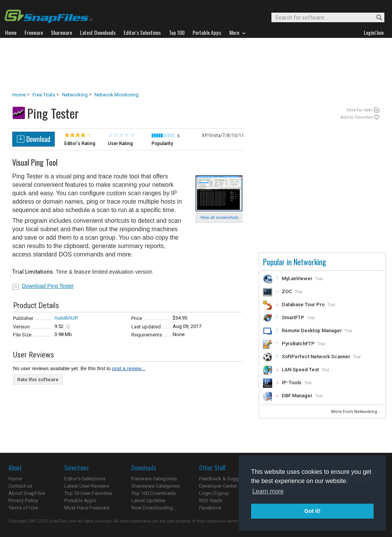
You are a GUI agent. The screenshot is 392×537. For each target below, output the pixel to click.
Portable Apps (80, 500)
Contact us (20, 486)
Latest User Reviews (87, 486)
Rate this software (38, 379)
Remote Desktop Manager (312, 331)
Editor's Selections (85, 479)
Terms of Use (23, 508)
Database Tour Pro (303, 304)
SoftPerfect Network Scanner (316, 357)
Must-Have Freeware (87, 508)
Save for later (360, 110)
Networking (75, 95)
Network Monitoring (117, 95)
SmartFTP (293, 317)
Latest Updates (148, 500)
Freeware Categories (154, 479)
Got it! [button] (312, 511)
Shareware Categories (156, 486)
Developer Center (218, 486)
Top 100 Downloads (154, 493)
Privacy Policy (23, 500)
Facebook (210, 508)
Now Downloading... (154, 508)
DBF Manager (297, 396)
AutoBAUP (66, 318)
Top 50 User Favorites (88, 493)
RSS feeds (211, 500)
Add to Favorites (357, 117)
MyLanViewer (297, 278)
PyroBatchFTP (298, 344)
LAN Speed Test (300, 370)
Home (19, 95)
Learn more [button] (268, 491)
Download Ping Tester (48, 286)
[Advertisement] (196, 65)
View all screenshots (219, 217)
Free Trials (44, 95)
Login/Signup (214, 493)
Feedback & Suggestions (227, 479)
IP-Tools (292, 383)
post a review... (129, 368)
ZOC (287, 291)
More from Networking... (356, 412)
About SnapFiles (27, 493)
